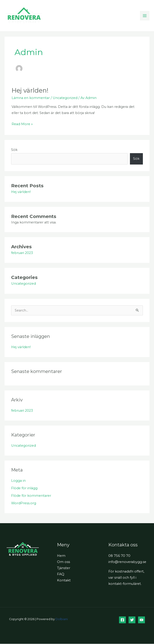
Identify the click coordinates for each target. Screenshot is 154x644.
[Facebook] (122, 620)
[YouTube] (142, 620)
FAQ (61, 574)
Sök (14, 150)
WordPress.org (24, 503)
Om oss (63, 562)
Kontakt (64, 581)
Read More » (22, 124)
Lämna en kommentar (31, 98)
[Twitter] (132, 620)
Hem (61, 556)
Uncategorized (65, 98)
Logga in (18, 481)
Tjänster (64, 568)
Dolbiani (62, 619)
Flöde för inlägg (24, 488)
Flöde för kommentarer (31, 496)
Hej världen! (30, 91)
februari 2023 (22, 253)
